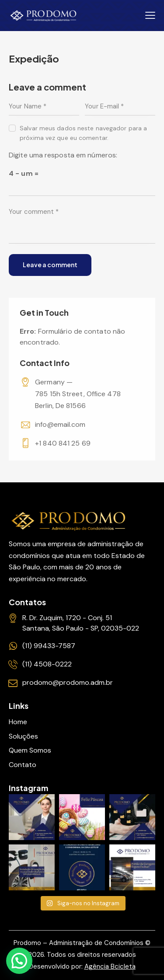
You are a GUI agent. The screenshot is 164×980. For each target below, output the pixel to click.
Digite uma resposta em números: (63, 155)
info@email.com (60, 424)
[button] (19, 961)
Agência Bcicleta (110, 966)
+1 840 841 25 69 (63, 443)
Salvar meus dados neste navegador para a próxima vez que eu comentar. (83, 133)
